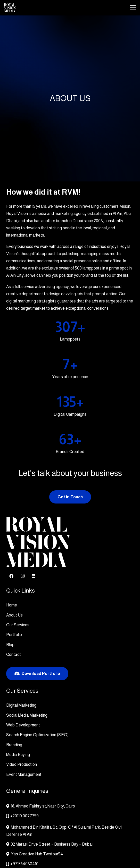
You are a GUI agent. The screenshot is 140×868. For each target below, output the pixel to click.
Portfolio (14, 635)
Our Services (18, 625)
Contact (14, 654)
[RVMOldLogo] (10, 8)
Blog (10, 645)
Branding (14, 745)
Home (12, 605)
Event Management (24, 774)
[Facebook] (11, 576)
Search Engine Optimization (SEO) (37, 735)
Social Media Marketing (27, 715)
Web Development (23, 725)
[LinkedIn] (34, 576)
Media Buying (18, 755)
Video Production (22, 764)
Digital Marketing (21, 705)
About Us (14, 615)
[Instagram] (22, 576)
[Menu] (133, 8)
